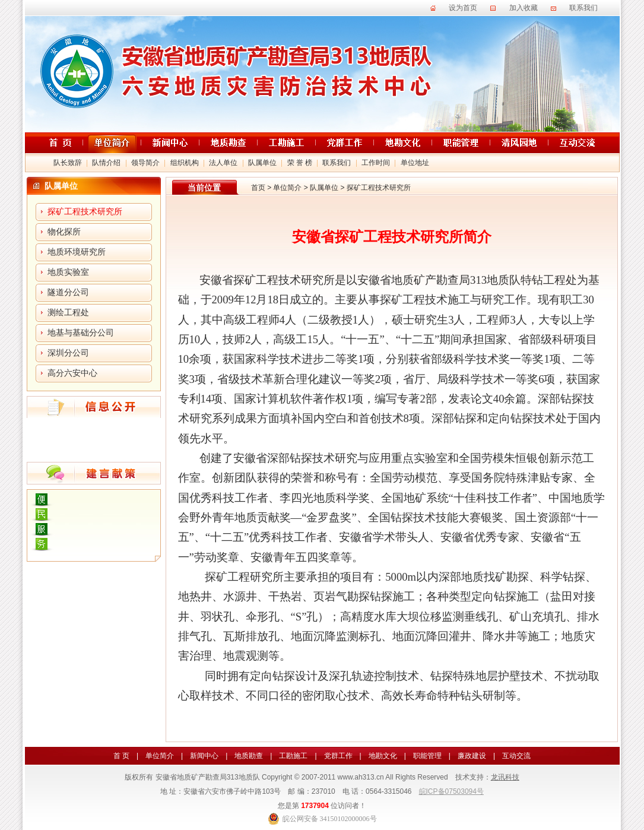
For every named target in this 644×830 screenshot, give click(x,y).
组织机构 (185, 163)
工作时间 (376, 163)
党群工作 (338, 756)
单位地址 (415, 163)
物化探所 (64, 232)
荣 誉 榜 (300, 163)
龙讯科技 (505, 777)
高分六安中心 (72, 373)
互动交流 (516, 756)
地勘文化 (383, 756)
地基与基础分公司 (81, 333)
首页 (258, 188)
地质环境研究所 (77, 252)
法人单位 (223, 163)
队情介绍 (106, 163)
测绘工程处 (68, 313)
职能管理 (427, 756)
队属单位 (262, 163)
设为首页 (463, 8)
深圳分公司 (68, 353)
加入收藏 (524, 8)
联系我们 (583, 8)
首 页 (121, 756)
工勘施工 (293, 756)
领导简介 (145, 163)
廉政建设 (472, 756)
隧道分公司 (68, 292)
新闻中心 (204, 756)
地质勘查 (249, 756)
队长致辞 (68, 163)
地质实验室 (68, 272)
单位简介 (287, 188)
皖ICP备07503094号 (451, 791)
